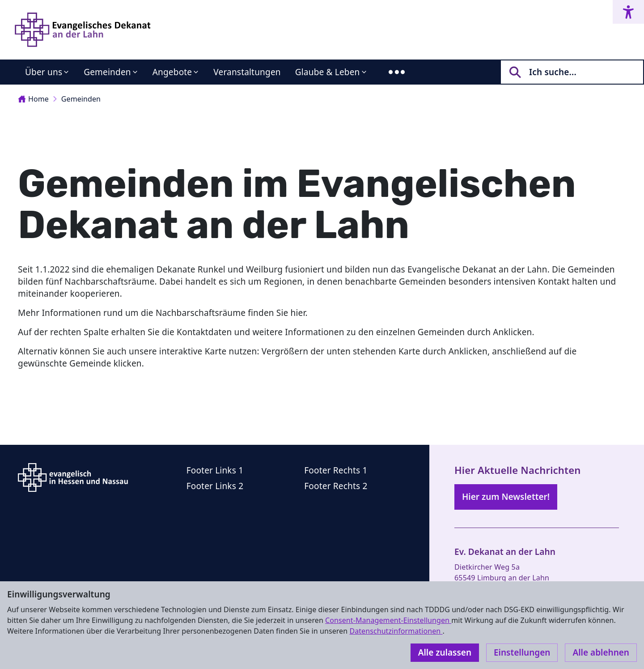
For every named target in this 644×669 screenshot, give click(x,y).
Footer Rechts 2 (336, 486)
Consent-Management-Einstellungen (388, 620)
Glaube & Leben (328, 72)
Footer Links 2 (215, 486)
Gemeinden (107, 72)
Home (33, 99)
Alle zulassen (445, 652)
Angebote (172, 72)
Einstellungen (522, 652)
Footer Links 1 (215, 470)
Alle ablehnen (601, 652)
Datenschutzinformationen (396, 631)
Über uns (44, 72)
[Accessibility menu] (628, 12)
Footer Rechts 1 (336, 470)
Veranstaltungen (247, 72)
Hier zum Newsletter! (506, 497)
